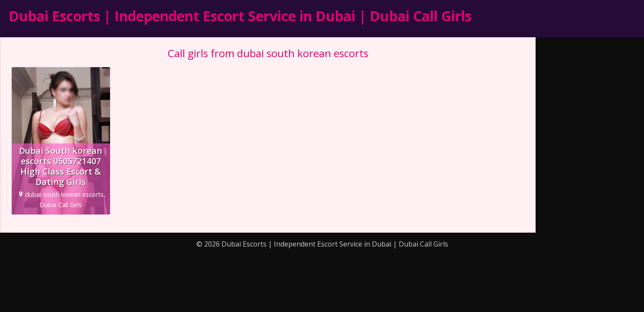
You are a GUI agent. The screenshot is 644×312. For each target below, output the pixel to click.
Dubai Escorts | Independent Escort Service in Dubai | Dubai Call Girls (240, 16)
